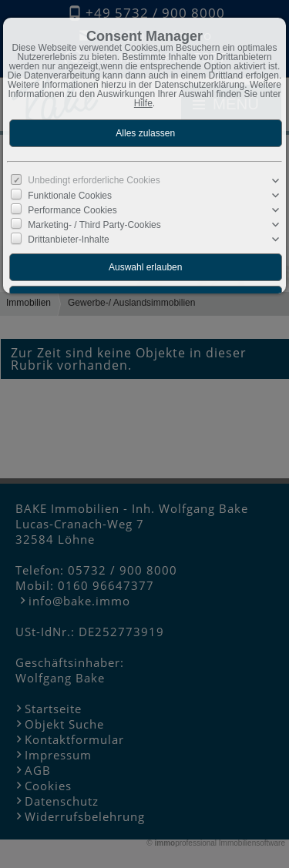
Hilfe (143, 103)
